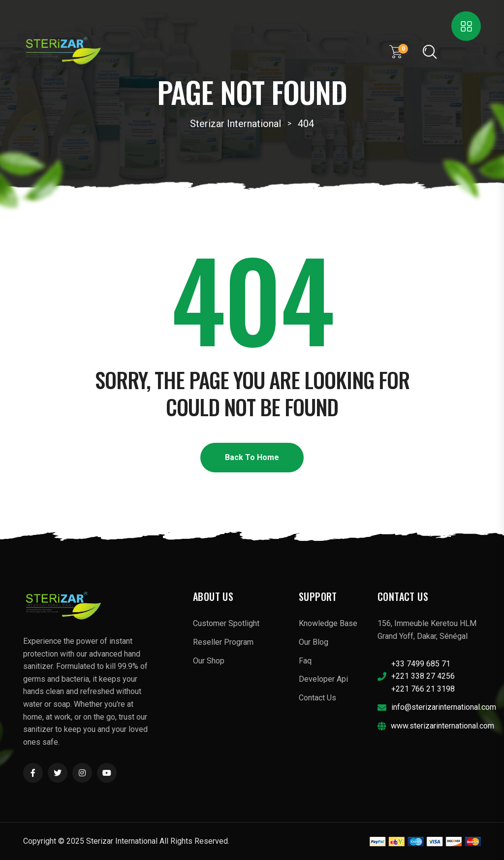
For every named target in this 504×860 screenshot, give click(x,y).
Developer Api (323, 679)
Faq (305, 661)
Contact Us (317, 698)
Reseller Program (223, 642)
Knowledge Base (328, 623)
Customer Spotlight (226, 623)
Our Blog (314, 642)
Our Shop (209, 661)
